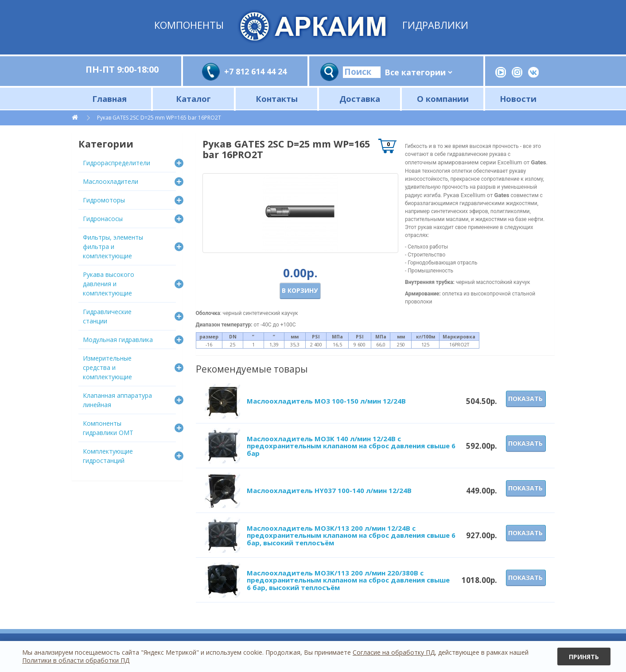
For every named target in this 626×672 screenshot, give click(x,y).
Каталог (193, 99)
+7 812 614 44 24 (255, 71)
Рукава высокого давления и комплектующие (109, 284)
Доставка (360, 99)
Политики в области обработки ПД (76, 660)
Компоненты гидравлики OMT (108, 428)
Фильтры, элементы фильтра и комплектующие (113, 247)
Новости (518, 99)
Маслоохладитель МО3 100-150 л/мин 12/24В (326, 401)
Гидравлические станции (107, 316)
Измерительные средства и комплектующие (107, 367)
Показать (525, 398)
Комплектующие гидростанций (108, 456)
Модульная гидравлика (118, 340)
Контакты (277, 99)
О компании (443, 99)
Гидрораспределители (117, 163)
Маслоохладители (111, 181)
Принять (584, 657)
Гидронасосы (103, 219)
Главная (109, 99)
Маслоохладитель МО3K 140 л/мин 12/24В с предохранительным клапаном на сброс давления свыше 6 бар (351, 446)
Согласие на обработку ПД (394, 652)
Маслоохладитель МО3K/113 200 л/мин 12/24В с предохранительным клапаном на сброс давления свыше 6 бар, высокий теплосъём (351, 535)
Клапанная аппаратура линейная (117, 400)
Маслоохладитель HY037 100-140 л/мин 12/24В (329, 490)
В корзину (300, 290)
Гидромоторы (104, 200)
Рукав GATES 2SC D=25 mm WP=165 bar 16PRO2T (159, 118)
